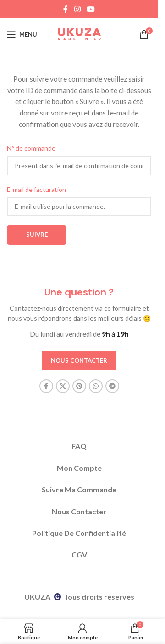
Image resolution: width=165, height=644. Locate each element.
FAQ (79, 446)
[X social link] (63, 386)
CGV (79, 554)
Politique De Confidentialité (79, 533)
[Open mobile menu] (22, 34)
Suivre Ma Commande (79, 489)
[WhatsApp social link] (96, 386)
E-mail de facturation (36, 189)
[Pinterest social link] (79, 386)
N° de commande (31, 148)
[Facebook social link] (66, 9)
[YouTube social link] (91, 9)
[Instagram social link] (77, 9)
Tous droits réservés (99, 597)
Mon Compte (79, 468)
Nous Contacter (79, 511)
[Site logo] (79, 34)
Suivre (37, 235)
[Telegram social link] (112, 386)
